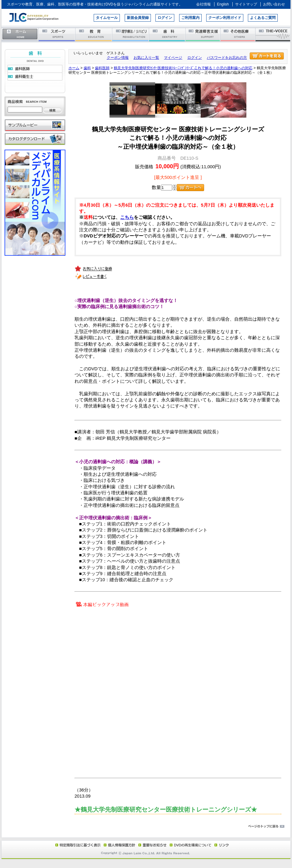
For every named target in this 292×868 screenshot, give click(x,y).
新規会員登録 (138, 18)
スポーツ (57, 34)
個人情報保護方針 (119, 845)
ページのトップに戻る (146, 827)
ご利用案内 (190, 18)
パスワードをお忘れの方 (227, 58)
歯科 (167, 34)
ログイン (165, 18)
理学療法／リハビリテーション (131, 34)
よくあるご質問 (263, 18)
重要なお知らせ (151, 845)
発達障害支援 (203, 34)
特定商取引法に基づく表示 (78, 845)
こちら (127, 217)
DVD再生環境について (191, 845)
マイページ (173, 58)
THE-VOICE (273, 34)
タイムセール (107, 18)
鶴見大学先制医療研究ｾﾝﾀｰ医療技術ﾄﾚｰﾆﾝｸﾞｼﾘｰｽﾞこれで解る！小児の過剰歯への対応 (183, 68)
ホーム (20, 34)
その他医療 (238, 34)
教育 (94, 34)
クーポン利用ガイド (225, 18)
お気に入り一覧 (146, 58)
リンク (221, 845)
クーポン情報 (118, 58)
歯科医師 (102, 68)
